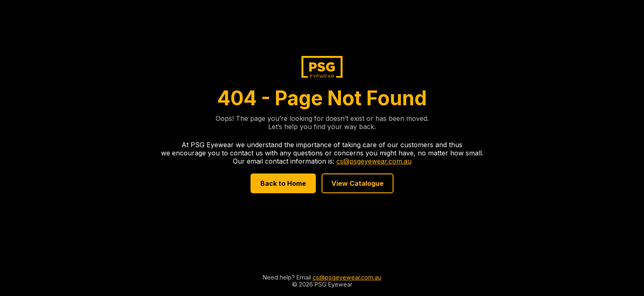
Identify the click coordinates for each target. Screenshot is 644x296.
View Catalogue (358, 183)
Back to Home (283, 183)
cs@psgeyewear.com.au (374, 161)
